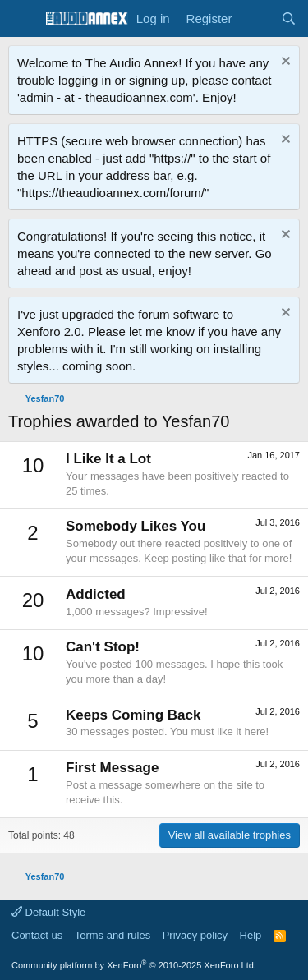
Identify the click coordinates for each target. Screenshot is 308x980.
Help (251, 935)
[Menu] (23, 19)
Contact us (37, 935)
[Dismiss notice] (284, 63)
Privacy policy (195, 935)
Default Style (48, 912)
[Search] (289, 18)
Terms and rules (113, 935)
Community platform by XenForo (134, 965)
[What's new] (256, 18)
